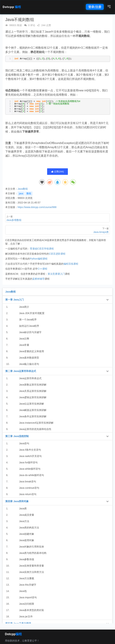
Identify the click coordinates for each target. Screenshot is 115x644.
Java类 (23, 508)
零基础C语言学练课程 (42, 249)
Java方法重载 (27, 578)
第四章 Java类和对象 (17, 501)
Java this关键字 (28, 585)
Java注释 (24, 339)
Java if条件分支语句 (30, 450)
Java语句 (24, 443)
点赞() (57, 172)
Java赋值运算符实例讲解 (33, 410)
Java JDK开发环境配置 (32, 313)
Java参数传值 (27, 559)
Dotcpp (12, 7)
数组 (29, 193)
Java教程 (10, 292)
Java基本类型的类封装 (32, 610)
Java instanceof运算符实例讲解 (36, 423)
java (21, 193)
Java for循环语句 (28, 462)
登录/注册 (95, 7)
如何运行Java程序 (29, 326)
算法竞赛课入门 (56, 274)
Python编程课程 (39, 259)
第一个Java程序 (28, 320)
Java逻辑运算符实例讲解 (33, 397)
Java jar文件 (26, 616)
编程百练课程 (71, 264)
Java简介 (24, 307)
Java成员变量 (27, 515)
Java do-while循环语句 (32, 475)
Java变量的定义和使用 (32, 351)
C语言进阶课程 (57, 254)
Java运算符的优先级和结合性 (35, 429)
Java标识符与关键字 (30, 332)
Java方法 (24, 521)
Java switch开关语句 (30, 456)
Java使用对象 (27, 540)
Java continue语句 (29, 488)
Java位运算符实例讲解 (32, 404)
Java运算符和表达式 (30, 378)
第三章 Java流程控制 (17, 436)
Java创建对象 (27, 534)
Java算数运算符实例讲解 (33, 385)
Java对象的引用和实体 (32, 547)
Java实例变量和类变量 (32, 566)
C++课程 (42, 269)
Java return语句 (28, 494)
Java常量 (24, 345)
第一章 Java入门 (15, 300)
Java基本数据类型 (29, 358)
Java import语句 (28, 597)
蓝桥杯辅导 (39, 279)
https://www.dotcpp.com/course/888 (37, 207)
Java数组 (23, 189)
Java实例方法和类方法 (32, 572)
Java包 (23, 591)
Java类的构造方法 (29, 528)
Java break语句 (28, 482)
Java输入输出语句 (29, 364)
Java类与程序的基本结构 (33, 553)
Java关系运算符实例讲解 (33, 391)
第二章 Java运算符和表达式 (21, 371)
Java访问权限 (27, 604)
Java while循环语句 (30, 469)
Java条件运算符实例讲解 (33, 416)
